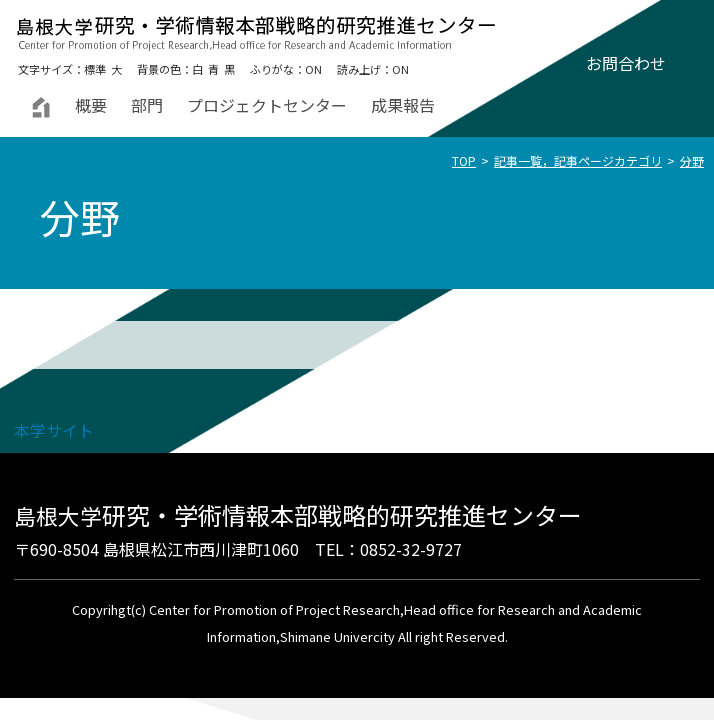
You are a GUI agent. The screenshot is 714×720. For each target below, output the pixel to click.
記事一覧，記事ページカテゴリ (578, 160)
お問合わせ (626, 63)
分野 (692, 160)
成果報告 (403, 105)
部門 (147, 105)
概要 (91, 105)
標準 (95, 69)
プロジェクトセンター (267, 105)
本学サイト (54, 430)
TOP (464, 160)
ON (313, 69)
